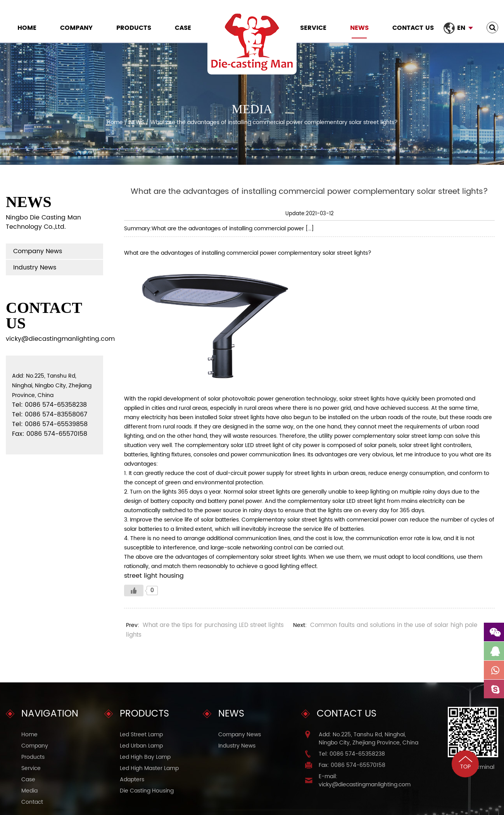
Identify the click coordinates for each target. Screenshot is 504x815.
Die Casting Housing (147, 791)
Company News (38, 251)
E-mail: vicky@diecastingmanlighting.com (365, 780)
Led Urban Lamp (141, 746)
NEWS (359, 28)
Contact (32, 802)
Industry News (35, 268)
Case (183, 28)
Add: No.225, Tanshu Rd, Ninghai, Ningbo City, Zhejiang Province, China (369, 739)
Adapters (132, 780)
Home (27, 28)
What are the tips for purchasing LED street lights (213, 625)
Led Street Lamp (141, 735)
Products (134, 28)
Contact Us (413, 28)
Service (313, 28)
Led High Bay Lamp (145, 757)
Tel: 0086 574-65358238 (352, 754)
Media (29, 791)
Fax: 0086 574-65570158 (352, 765)
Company (76, 28)
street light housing (154, 576)
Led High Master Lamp (149, 768)
